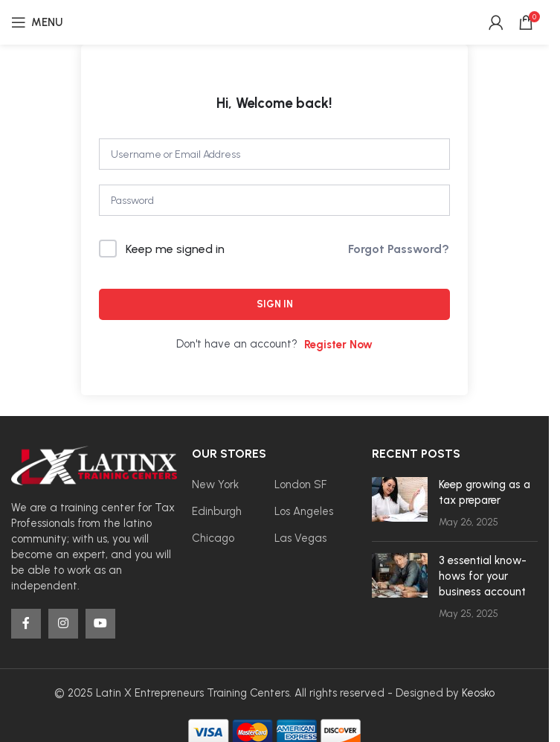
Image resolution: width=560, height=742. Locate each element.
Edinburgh (217, 511)
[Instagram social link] (63, 624)
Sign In (275, 304)
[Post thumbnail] (400, 503)
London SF (300, 484)
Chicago (213, 538)
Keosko (478, 693)
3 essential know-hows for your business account (483, 576)
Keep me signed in (175, 249)
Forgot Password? (399, 249)
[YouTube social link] (100, 624)
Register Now (338, 345)
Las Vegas (300, 538)
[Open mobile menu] (37, 22)
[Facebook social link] (26, 624)
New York (215, 484)
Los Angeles (304, 511)
